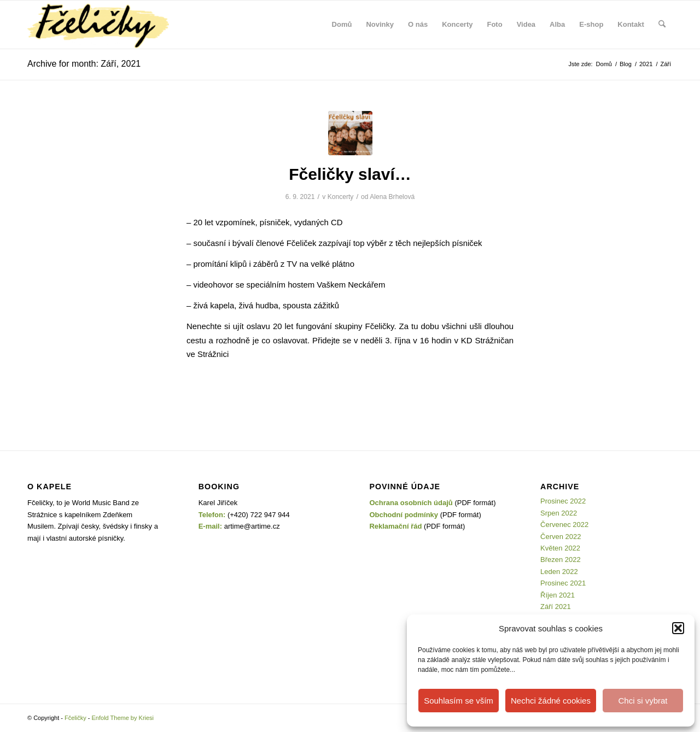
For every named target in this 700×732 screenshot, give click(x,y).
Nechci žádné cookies (551, 701)
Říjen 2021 (558, 595)
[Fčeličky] (98, 25)
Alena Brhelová (392, 197)
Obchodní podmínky (404, 515)
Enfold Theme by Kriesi (123, 718)
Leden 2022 (559, 572)
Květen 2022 (560, 548)
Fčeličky (75, 718)
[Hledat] (662, 25)
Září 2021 (556, 607)
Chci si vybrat (643, 701)
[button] (678, 628)
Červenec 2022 (564, 525)
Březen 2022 (561, 560)
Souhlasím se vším (459, 701)
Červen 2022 (561, 537)
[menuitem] (342, 25)
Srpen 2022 (559, 513)
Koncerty (341, 197)
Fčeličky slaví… (350, 174)
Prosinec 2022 (563, 501)
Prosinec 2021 (563, 583)
